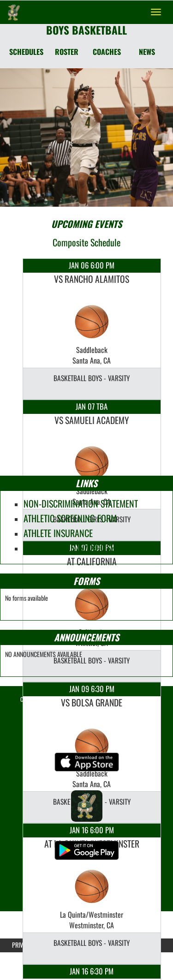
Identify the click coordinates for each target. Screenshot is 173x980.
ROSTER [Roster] (67, 52)
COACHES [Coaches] (107, 52)
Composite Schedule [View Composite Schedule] (86, 242)
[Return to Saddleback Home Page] (14, 12)
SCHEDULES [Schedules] (26, 52)
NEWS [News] (147, 52)
